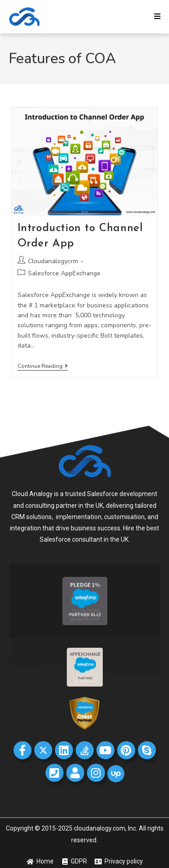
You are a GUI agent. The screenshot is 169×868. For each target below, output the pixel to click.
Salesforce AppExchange (64, 273)
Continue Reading (43, 366)
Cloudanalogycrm (53, 261)
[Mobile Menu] (158, 17)
